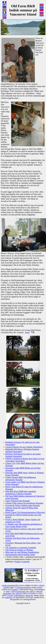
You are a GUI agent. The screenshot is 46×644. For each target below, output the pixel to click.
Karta (27, 332)
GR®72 (32, 591)
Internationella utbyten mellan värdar (20, 555)
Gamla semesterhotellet (10, 585)
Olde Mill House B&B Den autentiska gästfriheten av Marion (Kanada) (21, 493)
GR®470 (19, 593)
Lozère (39, 587)
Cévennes (14, 589)
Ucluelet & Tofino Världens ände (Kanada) (23, 505)
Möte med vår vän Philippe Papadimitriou (22, 552)
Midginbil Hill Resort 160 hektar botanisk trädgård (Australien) (22, 450)
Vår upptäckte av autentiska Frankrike (21, 548)
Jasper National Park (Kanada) (18, 501)
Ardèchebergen (19, 595)
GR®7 (8, 591)
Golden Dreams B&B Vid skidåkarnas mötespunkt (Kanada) (21, 479)
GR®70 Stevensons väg (20, 591)
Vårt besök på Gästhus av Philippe (19, 550)
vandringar (8, 597)
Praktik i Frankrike (22, 562)
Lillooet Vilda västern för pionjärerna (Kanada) (24, 503)
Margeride (29, 595)
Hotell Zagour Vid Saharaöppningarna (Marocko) (25, 512)
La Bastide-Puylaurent (23, 587)
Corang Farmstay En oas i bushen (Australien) (24, 447)
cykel (31, 597)
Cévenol (10, 595)
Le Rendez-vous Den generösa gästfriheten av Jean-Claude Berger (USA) (24, 525)
